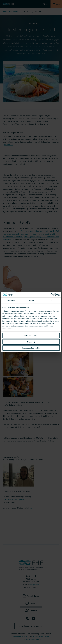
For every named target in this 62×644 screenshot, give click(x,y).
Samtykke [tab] (11, 300)
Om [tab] (51, 300)
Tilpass (31, 342)
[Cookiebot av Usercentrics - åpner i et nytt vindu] (50, 295)
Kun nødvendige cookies (31, 348)
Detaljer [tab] (31, 300)
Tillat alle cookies (31, 336)
